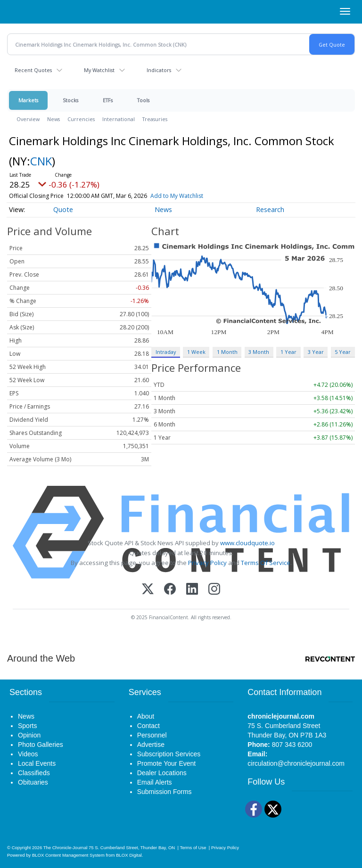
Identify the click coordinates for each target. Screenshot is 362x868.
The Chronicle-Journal (66, 848)
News (53, 119)
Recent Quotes (33, 70)
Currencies (81, 119)
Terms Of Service (266, 563)
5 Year (343, 352)
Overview (28, 119)
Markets (28, 100)
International (119, 119)
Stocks (70, 100)
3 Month (259, 352)
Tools (143, 100)
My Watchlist (99, 70)
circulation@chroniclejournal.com (296, 763)
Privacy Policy (207, 563)
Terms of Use (193, 848)
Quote (63, 209)
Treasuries (155, 119)
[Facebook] (170, 590)
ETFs (108, 100)
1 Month (227, 352)
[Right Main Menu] (345, 11)
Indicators (159, 70)
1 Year (288, 352)
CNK (41, 161)
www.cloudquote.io (247, 543)
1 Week (196, 352)
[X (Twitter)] (148, 590)
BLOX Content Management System (68, 855)
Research (270, 209)
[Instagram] (214, 590)
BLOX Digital (129, 855)
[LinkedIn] (192, 590)
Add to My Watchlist (177, 196)
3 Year (316, 352)
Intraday (166, 352)
